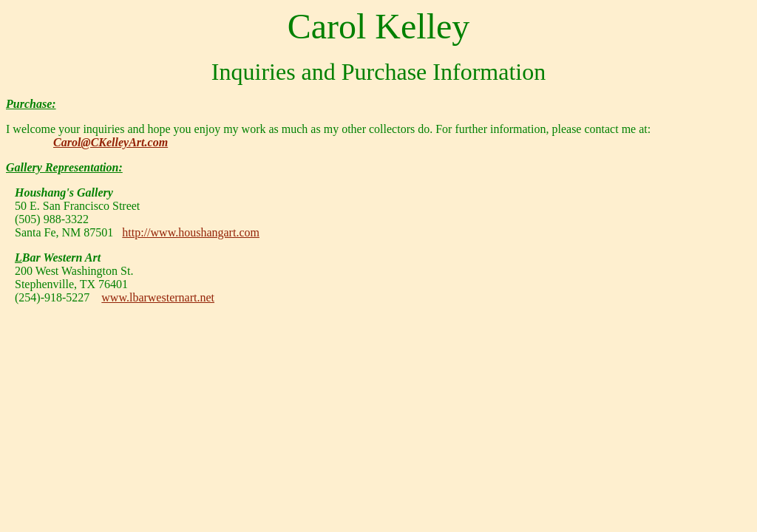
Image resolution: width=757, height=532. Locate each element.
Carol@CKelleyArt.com (111, 142)
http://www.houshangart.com (191, 232)
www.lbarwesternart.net (158, 297)
